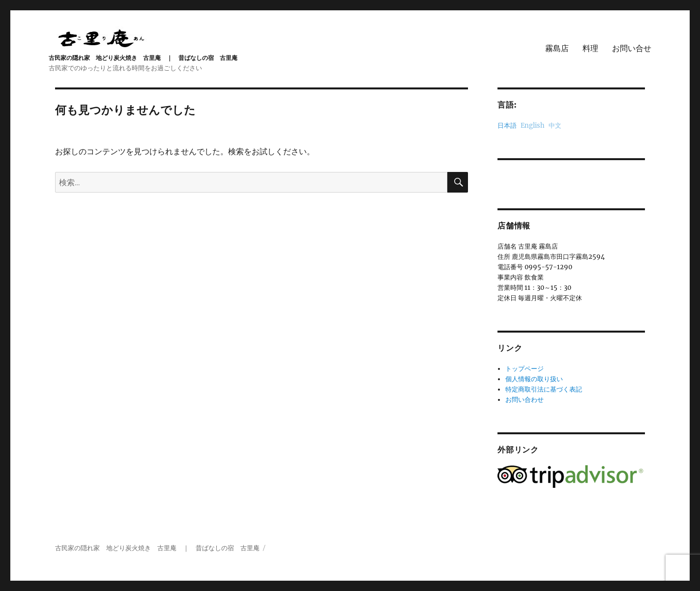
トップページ (525, 369)
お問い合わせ (525, 400)
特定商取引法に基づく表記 (544, 389)
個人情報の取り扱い (534, 379)
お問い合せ (632, 48)
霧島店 (557, 48)
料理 (590, 48)
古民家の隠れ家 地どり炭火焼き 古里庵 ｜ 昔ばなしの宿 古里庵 (143, 58)
